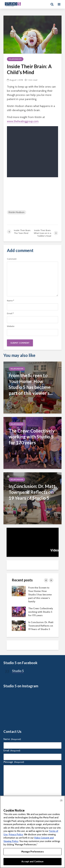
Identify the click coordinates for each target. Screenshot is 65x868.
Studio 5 (18, 671)
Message (14, 762)
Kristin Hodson (17, 212)
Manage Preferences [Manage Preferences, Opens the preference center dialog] (32, 852)
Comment (12, 259)
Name (10, 301)
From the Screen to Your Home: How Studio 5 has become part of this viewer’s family (40, 595)
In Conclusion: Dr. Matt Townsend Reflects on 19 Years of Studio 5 (41, 626)
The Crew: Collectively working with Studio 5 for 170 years (41, 612)
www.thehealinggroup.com (23, 121)
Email (10, 313)
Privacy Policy (16, 834)
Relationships (15, 59)
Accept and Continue (32, 861)
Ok (61, 800)
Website (11, 326)
